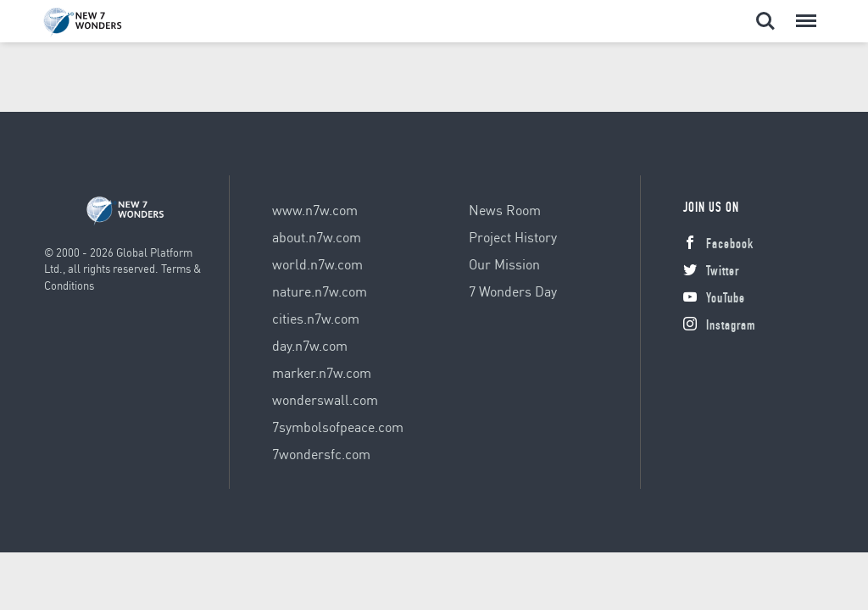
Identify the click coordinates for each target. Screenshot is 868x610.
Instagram (719, 327)
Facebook (718, 246)
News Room (505, 210)
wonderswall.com (325, 399)
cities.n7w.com (316, 318)
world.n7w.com (317, 264)
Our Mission (504, 264)
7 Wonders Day (513, 291)
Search (765, 21)
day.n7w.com (310, 345)
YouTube (714, 300)
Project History (513, 237)
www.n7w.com (315, 210)
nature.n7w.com (320, 291)
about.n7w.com (317, 237)
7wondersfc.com (321, 454)
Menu (804, 13)
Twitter (711, 273)
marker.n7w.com (322, 372)
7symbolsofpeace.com (338, 427)
